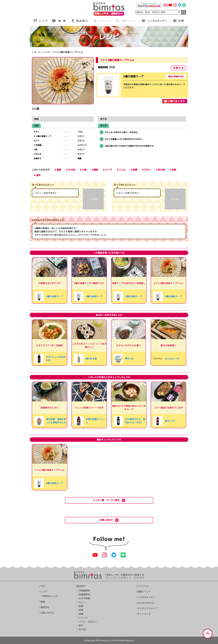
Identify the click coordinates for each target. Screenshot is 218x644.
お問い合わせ (47, 613)
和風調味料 (85, 594)
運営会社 (45, 607)
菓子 (81, 626)
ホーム (37, 52)
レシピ (47, 52)
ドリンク (83, 618)
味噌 (81, 614)
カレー (82, 602)
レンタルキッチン (146, 597)
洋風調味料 (85, 591)
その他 (82, 629)
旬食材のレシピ (50, 596)
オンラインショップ (147, 608)
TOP (43, 586)
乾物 (81, 606)
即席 (81, 610)
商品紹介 (81, 586)
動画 (43, 602)
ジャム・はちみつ (88, 622)
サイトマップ (144, 614)
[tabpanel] (142, 88)
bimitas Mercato (146, 603)
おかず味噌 (85, 598)
